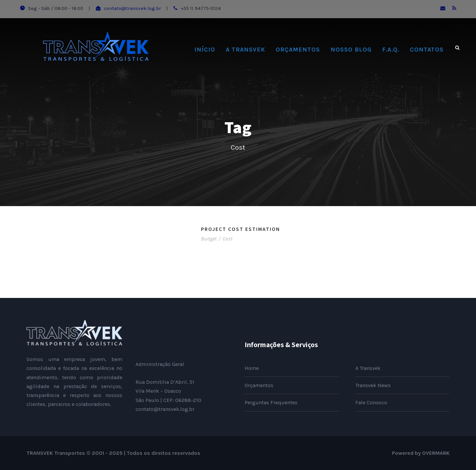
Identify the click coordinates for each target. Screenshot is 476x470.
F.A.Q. (391, 50)
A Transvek (245, 50)
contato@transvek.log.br (132, 8)
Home (252, 368)
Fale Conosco (371, 402)
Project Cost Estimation (240, 229)
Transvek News (373, 385)
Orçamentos (298, 50)
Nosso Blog (351, 50)
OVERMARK (436, 453)
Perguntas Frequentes (271, 402)
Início (205, 50)
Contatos (427, 50)
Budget (209, 239)
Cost (227, 239)
